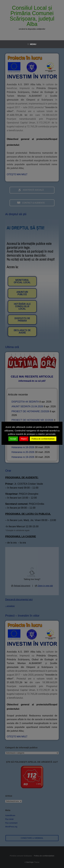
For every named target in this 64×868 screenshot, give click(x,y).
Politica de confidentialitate (43, 439)
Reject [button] (24, 439)
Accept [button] (13, 439)
